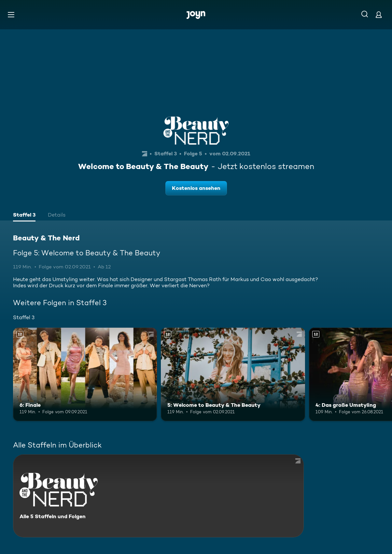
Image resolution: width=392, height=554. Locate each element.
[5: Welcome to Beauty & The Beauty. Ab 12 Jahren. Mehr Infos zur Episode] (233, 375)
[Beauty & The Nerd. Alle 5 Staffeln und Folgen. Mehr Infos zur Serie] (158, 496)
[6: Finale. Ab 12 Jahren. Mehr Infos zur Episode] (85, 375)
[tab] (24, 216)
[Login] (379, 14)
